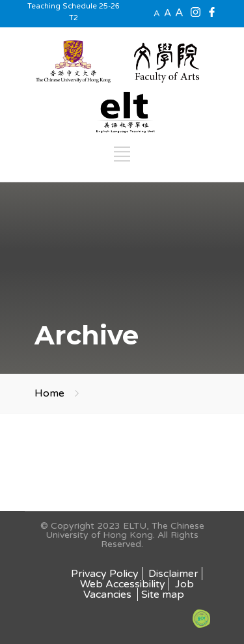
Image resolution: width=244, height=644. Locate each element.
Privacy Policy (105, 574)
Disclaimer (173, 574)
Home (49, 393)
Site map (163, 595)
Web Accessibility (123, 584)
